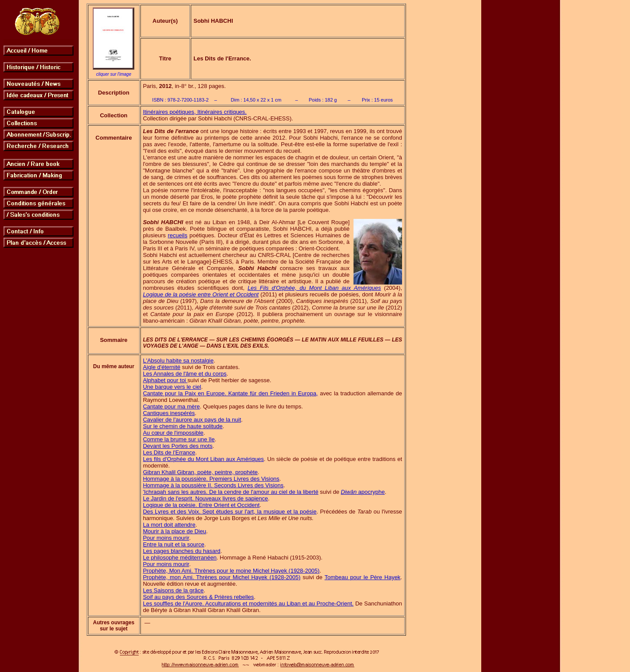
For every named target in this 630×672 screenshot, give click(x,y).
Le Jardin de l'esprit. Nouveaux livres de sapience (206, 498)
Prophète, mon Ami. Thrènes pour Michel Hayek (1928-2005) (222, 577)
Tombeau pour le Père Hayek (363, 577)
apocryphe (363, 492)
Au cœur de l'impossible (173, 433)
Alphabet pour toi (165, 380)
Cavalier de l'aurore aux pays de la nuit (192, 420)
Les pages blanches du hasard (182, 551)
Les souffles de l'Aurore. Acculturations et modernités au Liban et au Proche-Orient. (248, 603)
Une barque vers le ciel (172, 387)
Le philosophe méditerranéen (180, 558)
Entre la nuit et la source (174, 544)
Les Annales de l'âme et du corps (185, 374)
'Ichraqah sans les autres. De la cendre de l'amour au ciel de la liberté (231, 492)
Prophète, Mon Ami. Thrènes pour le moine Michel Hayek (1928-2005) (231, 571)
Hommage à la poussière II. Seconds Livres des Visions (213, 485)
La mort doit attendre (169, 525)
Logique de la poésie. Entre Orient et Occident (201, 505)
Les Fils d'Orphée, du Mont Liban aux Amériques (314, 288)
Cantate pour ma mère (171, 406)
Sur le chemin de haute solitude (183, 426)
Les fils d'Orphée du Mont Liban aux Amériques (203, 459)
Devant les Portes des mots (178, 446)
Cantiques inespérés (169, 413)
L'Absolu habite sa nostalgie (178, 361)
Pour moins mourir (166, 538)
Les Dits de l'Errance (169, 452)
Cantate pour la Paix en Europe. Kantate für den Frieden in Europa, (231, 393)
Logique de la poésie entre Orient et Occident (201, 294)
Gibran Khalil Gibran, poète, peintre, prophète (200, 472)
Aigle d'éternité (162, 367)
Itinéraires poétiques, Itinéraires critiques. (195, 112)
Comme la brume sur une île (179, 439)
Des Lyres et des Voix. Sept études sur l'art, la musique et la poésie (230, 512)
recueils (177, 235)
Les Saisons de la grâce (173, 590)
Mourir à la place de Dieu (175, 531)
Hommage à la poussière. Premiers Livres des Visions (211, 479)
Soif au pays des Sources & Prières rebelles (199, 597)
